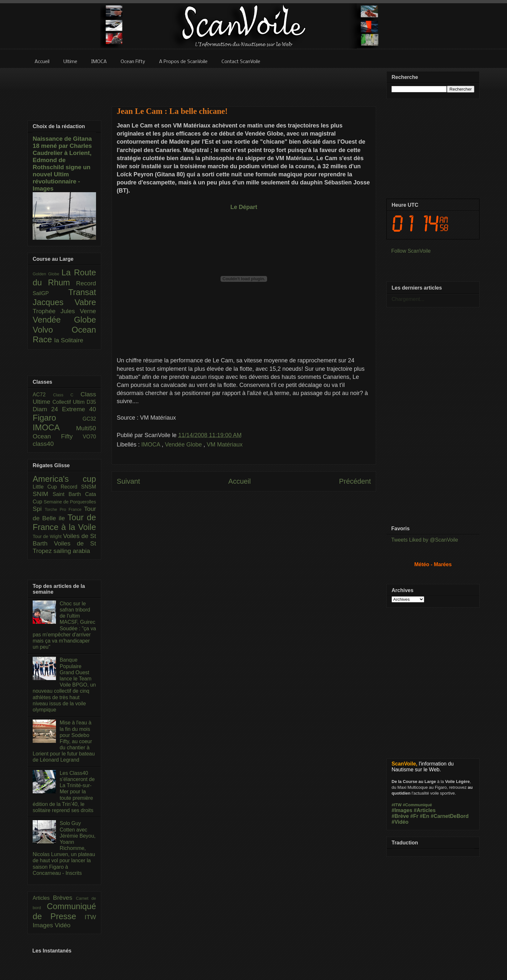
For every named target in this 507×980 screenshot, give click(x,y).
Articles (43, 898)
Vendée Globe (184, 445)
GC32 (89, 419)
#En (424, 816)
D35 (91, 402)
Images (44, 925)
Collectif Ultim (69, 402)
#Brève (400, 816)
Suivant (128, 481)
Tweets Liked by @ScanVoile (425, 540)
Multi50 (86, 428)
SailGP (50, 293)
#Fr (414, 816)
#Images (402, 810)
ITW (90, 917)
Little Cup (47, 487)
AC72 (43, 395)
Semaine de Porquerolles (70, 502)
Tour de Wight (48, 536)
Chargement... (408, 299)
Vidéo (63, 925)
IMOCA (151, 445)
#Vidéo (400, 822)
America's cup (64, 479)
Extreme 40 (79, 409)
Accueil (240, 481)
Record (86, 283)
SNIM (43, 494)
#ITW (397, 805)
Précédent (355, 481)
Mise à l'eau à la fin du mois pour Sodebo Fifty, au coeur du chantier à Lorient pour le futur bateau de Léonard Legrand (64, 741)
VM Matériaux (225, 445)
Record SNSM (78, 487)
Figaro (58, 418)
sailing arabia (72, 551)
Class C (67, 395)
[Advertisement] (244, 83)
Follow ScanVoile (411, 251)
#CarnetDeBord (450, 816)
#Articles (425, 810)
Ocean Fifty (58, 436)
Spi (39, 509)
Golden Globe (47, 274)
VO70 (89, 437)
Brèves (65, 898)
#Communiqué (417, 805)
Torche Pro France (64, 509)
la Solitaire (69, 340)
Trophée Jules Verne (64, 311)
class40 (43, 444)
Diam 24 (47, 409)
